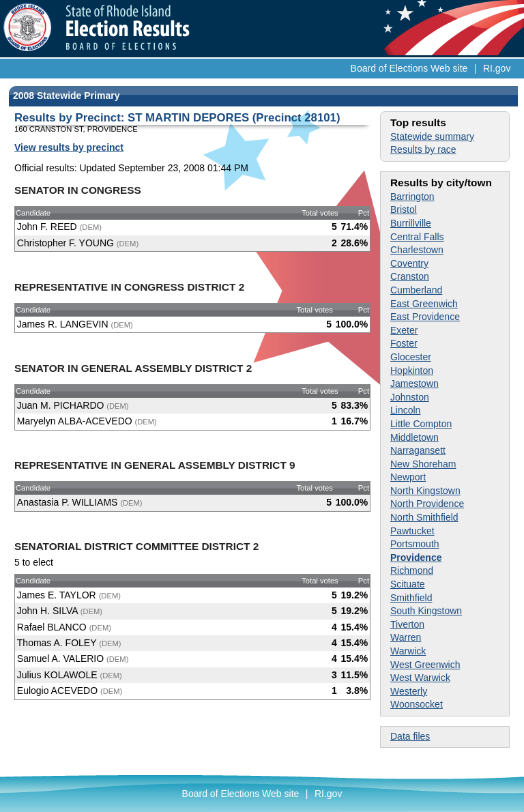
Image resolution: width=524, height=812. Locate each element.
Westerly (409, 691)
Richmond (412, 570)
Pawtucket (412, 531)
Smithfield (411, 598)
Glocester (411, 357)
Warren (406, 637)
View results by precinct (69, 147)
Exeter (404, 330)
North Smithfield (424, 517)
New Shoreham (423, 464)
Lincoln (405, 410)
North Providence (427, 504)
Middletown (414, 437)
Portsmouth (415, 544)
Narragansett (418, 450)
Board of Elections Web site (409, 68)
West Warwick (420, 678)
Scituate (408, 584)
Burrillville (411, 223)
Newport (408, 477)
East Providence (425, 317)
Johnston (410, 397)
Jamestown (414, 383)
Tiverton (407, 624)
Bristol (404, 209)
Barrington (412, 197)
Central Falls (417, 237)
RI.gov (497, 68)
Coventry (409, 263)
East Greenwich (424, 304)
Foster (404, 343)
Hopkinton (412, 371)
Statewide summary (432, 136)
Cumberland (416, 290)
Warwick (408, 651)
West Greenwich (425, 665)
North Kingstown (425, 491)
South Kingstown (426, 611)
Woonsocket (417, 704)
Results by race (423, 149)
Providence (416, 557)
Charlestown (417, 250)
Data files (410, 736)
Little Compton (421, 424)
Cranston (410, 276)
